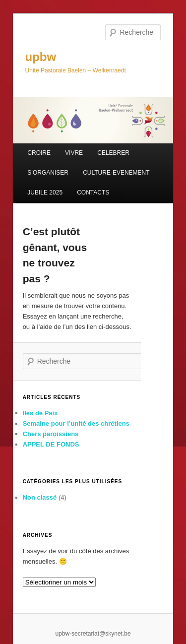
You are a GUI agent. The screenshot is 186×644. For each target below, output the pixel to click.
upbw (41, 57)
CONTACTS (93, 193)
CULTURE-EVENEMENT (116, 173)
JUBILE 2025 (45, 193)
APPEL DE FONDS (51, 444)
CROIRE (39, 153)
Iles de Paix (40, 413)
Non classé (40, 497)
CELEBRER (113, 153)
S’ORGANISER (48, 173)
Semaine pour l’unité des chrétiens (76, 423)
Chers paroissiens (51, 434)
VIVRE (74, 153)
